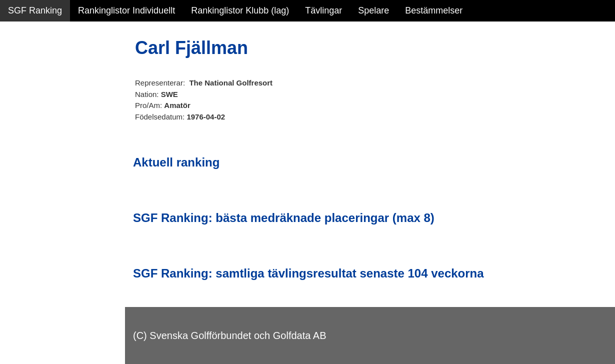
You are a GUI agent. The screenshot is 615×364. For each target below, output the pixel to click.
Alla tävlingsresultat (47, 151)
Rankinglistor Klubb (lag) (240, 10)
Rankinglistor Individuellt (126, 10)
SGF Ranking (35, 10)
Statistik (24, 108)
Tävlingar (323, 10)
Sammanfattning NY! (49, 65)
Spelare (373, 10)
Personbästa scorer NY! (56, 129)
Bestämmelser (434, 10)
